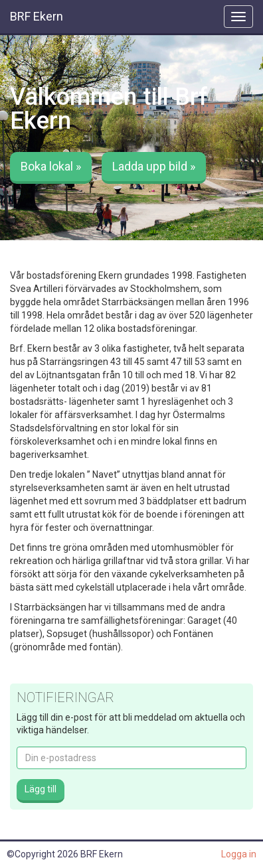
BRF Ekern (37, 16)
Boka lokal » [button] (51, 166)
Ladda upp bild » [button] (154, 166)
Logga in (239, 854)
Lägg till (41, 789)
